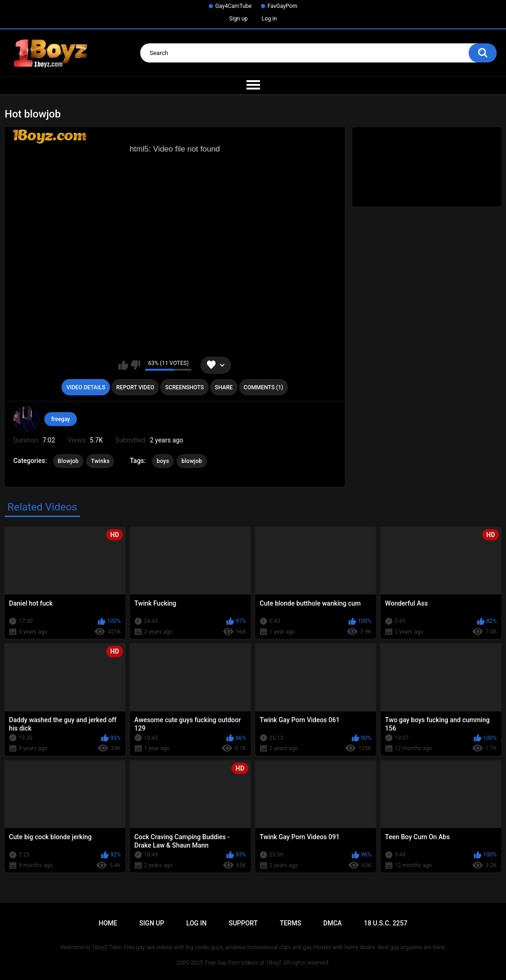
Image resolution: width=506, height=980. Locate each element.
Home (108, 923)
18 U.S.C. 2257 (386, 923)
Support (243, 923)
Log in (270, 19)
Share (224, 387)
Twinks (100, 461)
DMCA (333, 923)
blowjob (191, 461)
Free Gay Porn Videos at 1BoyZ (243, 963)
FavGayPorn (282, 6)
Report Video (135, 387)
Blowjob (68, 461)
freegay (61, 419)
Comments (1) (263, 387)
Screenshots (185, 387)
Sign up (239, 19)
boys (163, 461)
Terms (290, 923)
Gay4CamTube (233, 6)
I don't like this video (135, 365)
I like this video (123, 365)
